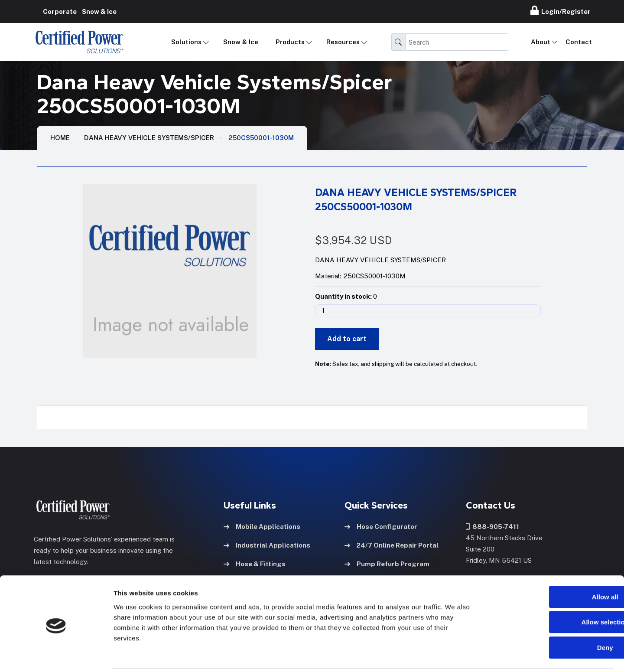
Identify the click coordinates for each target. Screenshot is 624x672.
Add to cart (347, 339)
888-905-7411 (492, 526)
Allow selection (551, 592)
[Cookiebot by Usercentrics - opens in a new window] (56, 655)
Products (290, 42)
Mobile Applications (262, 526)
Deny (552, 617)
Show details (455, 655)
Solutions (186, 42)
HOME (60, 138)
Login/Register (561, 10)
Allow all (552, 566)
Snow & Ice (241, 42)
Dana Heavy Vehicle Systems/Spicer (149, 138)
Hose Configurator (381, 526)
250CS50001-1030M (261, 138)
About (541, 42)
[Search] (457, 42)
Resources (343, 42)
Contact (579, 42)
